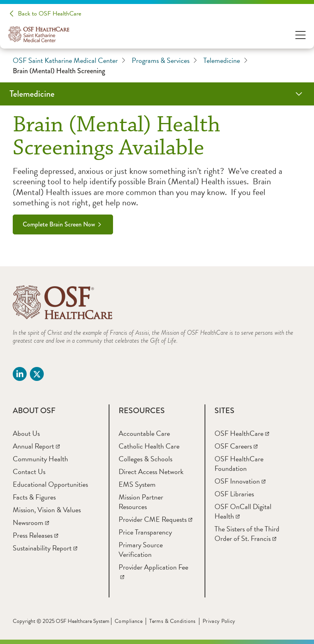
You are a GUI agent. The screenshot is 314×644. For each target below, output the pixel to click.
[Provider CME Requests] (155, 519)
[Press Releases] (35, 535)
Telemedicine (225, 60)
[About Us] (26, 433)
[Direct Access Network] (151, 471)
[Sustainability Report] (45, 548)
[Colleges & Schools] (145, 459)
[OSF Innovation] (240, 481)
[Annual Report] (36, 446)
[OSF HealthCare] (242, 433)
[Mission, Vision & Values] (47, 510)
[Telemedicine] (157, 94)
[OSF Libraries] (234, 494)
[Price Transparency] (145, 532)
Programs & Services (164, 60)
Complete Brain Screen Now (59, 224)
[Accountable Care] (144, 433)
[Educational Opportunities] (50, 484)
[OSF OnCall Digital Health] (243, 511)
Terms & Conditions (173, 621)
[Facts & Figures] (34, 497)
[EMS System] (137, 484)
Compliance (129, 621)
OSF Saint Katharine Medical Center (69, 60)
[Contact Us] (29, 471)
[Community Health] (40, 459)
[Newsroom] (31, 522)
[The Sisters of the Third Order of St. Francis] (247, 534)
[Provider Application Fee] (153, 572)
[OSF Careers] (236, 446)
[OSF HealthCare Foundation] (239, 463)
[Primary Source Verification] (141, 549)
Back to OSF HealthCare (50, 14)
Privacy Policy (219, 621)
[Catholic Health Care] (149, 446)
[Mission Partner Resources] (141, 502)
